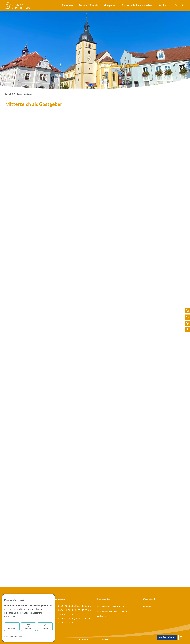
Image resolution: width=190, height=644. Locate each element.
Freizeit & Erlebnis (88, 5)
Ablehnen (45, 627)
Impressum (84, 639)
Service (162, 5)
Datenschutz (105, 639)
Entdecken (67, 5)
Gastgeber (110, 5)
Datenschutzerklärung (13, 636)
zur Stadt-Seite (167, 637)
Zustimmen (12, 627)
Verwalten (28, 627)
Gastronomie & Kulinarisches (137, 5)
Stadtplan (148, 606)
